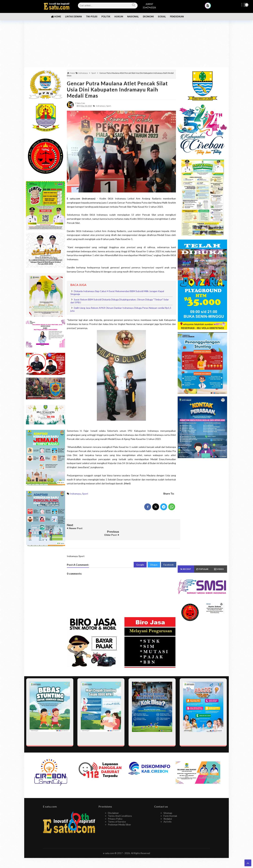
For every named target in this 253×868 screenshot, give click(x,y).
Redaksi (168, 812)
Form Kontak (170, 809)
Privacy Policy (115, 812)
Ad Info (168, 815)
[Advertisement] (126, 41)
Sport (85, 494)
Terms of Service (117, 815)
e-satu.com (109, 846)
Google (140, 558)
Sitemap (168, 806)
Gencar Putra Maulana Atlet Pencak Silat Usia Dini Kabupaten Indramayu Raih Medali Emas (117, 89)
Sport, (109, 106)
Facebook (169, 558)
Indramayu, (101, 106)
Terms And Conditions (120, 809)
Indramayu (76, 494)
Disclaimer (113, 806)
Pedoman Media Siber (119, 818)
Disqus (154, 558)
